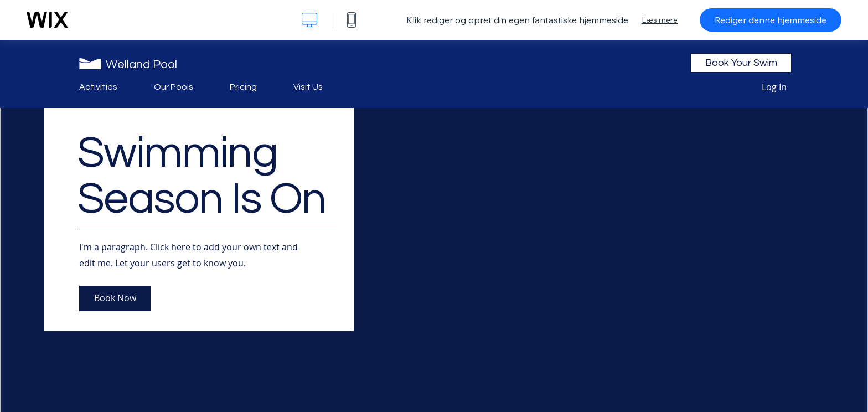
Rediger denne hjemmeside (771, 20)
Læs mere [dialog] (660, 20)
